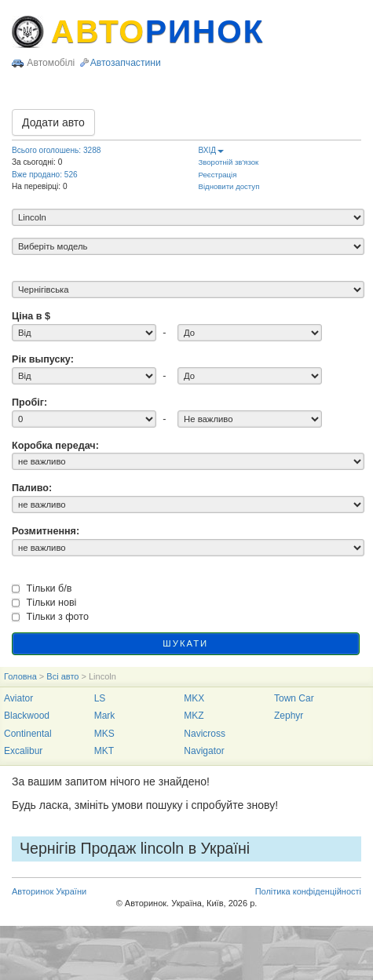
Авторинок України (49, 891)
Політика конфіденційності (308, 891)
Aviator (18, 698)
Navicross (205, 734)
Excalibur (23, 751)
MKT (104, 751)
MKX (194, 698)
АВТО (158, 31)
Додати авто (53, 122)
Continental (28, 734)
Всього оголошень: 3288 (56, 150)
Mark (105, 716)
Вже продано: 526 (45, 175)
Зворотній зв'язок (229, 162)
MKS (104, 734)
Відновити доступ (229, 186)
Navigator (204, 751)
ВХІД (212, 150)
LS (100, 698)
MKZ (194, 716)
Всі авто (62, 676)
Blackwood (27, 716)
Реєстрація (218, 175)
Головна (20, 676)
